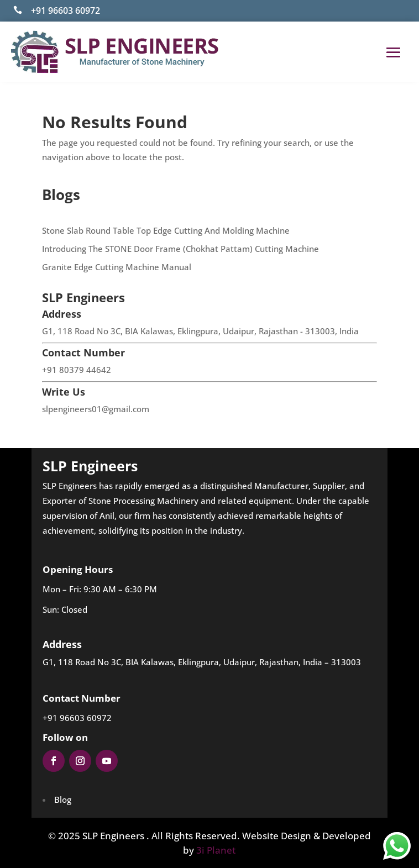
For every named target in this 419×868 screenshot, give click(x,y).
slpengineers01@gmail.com (96, 409)
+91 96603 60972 (66, 10)
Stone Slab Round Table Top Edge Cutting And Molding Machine (166, 230)
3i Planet (216, 850)
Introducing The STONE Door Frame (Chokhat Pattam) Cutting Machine (180, 249)
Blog (63, 799)
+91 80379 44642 (77, 370)
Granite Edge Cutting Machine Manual (117, 267)
